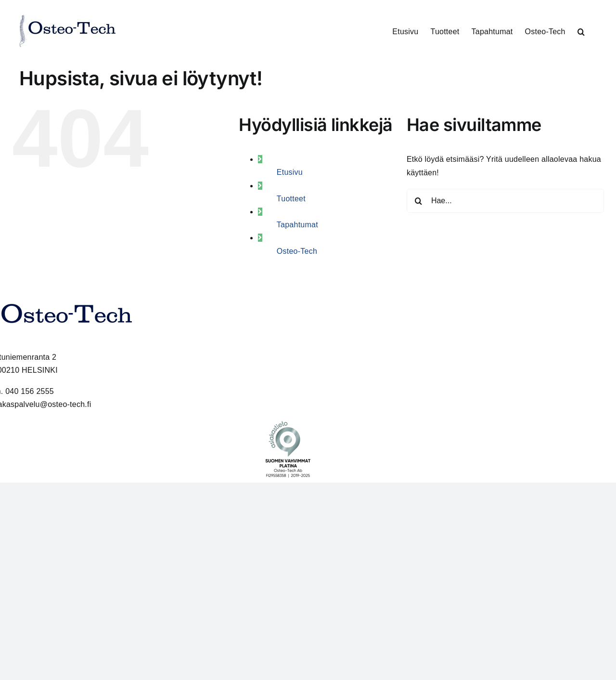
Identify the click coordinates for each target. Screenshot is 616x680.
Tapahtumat (297, 225)
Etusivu (290, 172)
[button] (581, 31)
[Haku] (419, 201)
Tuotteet (291, 199)
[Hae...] (505, 201)
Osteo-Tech (297, 251)
